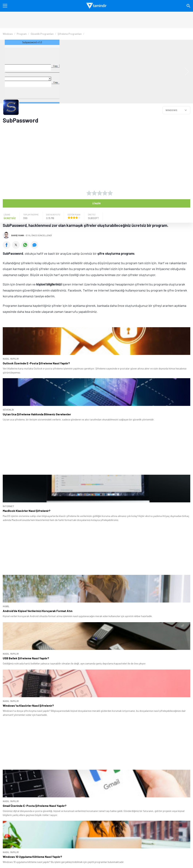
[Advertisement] (83, 154)
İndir (96, 203)
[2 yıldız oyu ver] (94, 193)
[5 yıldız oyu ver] (110, 193)
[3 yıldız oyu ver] (100, 193)
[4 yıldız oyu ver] (105, 193)
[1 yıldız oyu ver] (89, 193)
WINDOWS (171, 110)
